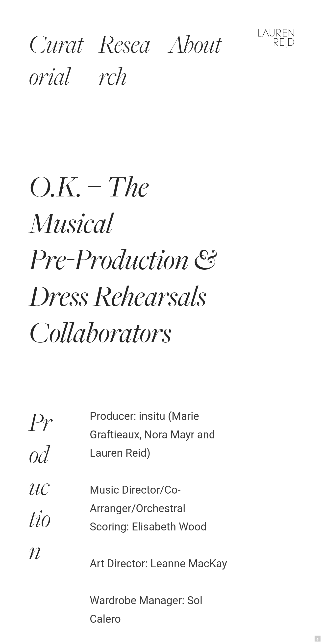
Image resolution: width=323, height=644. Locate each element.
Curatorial (56, 61)
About (195, 45)
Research (124, 61)
